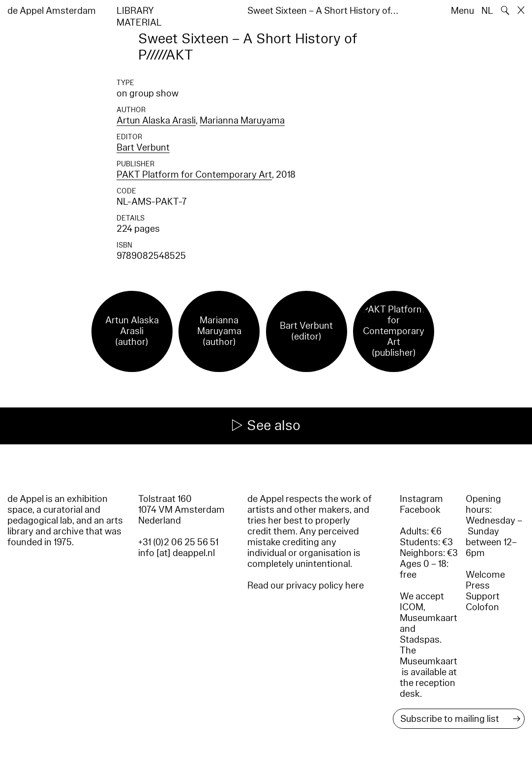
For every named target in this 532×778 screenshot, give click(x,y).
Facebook (420, 510)
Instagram (421, 499)
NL (487, 11)
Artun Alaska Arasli (156, 121)
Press (478, 586)
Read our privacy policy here (306, 586)
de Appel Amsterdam (52, 11)
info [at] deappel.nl (177, 553)
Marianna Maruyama (242, 121)
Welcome (485, 575)
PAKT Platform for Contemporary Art (194, 175)
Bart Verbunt (143, 148)
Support (483, 596)
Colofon (482, 607)
